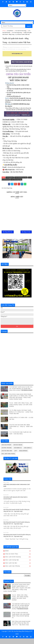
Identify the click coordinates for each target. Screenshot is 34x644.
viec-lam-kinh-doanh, (10, 53)
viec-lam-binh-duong (13, 562)
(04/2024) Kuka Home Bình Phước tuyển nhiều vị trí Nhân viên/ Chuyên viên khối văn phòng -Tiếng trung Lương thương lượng (17, 594)
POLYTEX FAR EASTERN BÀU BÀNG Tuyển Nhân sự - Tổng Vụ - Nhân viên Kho (21, 432)
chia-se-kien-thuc (12, 559)
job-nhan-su (18, 453)
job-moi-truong (7, 453)
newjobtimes (10, 31)
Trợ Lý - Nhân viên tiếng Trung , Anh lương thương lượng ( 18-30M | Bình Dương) (21, 410)
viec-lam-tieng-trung (17, 32)
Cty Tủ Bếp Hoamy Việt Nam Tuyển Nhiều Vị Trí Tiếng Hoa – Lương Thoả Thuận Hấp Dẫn (21, 417)
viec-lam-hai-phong (13, 572)
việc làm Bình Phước (17, 176)
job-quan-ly (28, 453)
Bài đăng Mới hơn (8, 237)
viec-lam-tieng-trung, (21, 53)
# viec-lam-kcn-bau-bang (21, 181)
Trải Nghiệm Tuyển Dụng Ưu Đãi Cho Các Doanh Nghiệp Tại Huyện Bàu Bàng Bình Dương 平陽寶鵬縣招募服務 (21, 394)
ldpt (16, 456)
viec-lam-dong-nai (12, 565)
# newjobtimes (10, 181)
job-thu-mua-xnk (7, 456)
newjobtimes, (17, 51)
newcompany (23, 456)
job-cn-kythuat (6, 450)
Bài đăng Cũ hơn (26, 237)
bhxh (7, 556)
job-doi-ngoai (18, 450)
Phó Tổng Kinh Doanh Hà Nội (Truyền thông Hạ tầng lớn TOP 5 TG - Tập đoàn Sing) (21, 629)
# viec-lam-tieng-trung (16, 184)
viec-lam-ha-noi (11, 569)
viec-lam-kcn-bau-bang (21, 31)
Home (4, 31)
